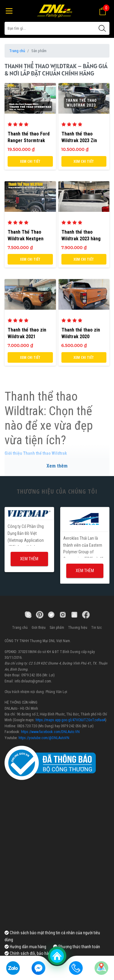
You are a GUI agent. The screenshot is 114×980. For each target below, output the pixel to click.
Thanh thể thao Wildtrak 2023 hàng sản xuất (81, 239)
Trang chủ (17, 51)
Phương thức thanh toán (77, 947)
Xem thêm (57, 466)
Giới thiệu (39, 628)
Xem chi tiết (30, 161)
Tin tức (97, 628)
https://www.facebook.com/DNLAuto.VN (50, 732)
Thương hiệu (78, 628)
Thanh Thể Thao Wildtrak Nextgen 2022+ (26, 239)
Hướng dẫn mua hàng (25, 947)
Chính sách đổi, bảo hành (29, 953)
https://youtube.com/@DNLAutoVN (44, 738)
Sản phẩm (57, 628)
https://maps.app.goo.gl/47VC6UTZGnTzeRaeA (70, 720)
